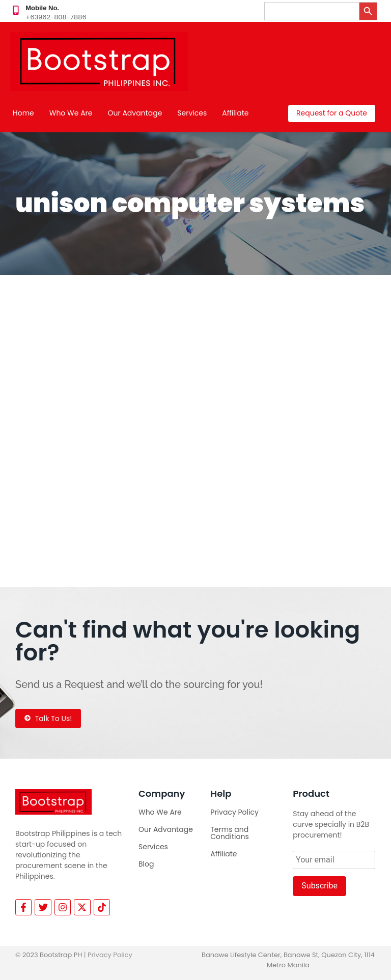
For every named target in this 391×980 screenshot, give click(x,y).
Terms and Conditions (229, 833)
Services (192, 113)
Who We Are (71, 113)
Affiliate (235, 113)
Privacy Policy (234, 812)
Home (23, 113)
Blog (146, 864)
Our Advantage (135, 113)
